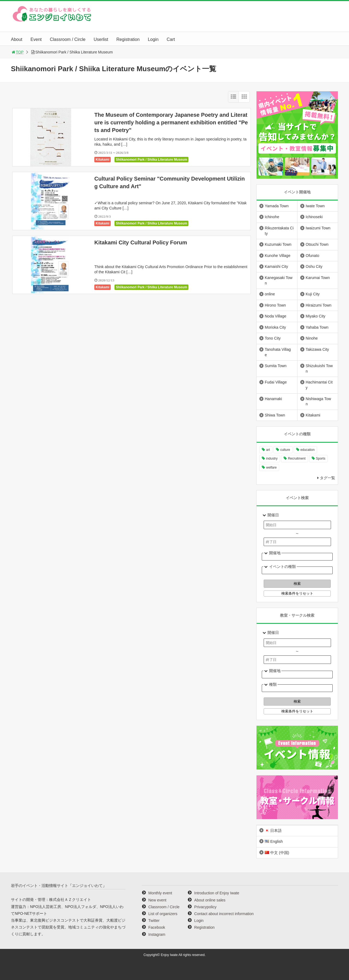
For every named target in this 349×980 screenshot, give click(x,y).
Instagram (157, 934)
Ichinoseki (314, 217)
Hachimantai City (319, 385)
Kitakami (103, 160)
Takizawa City (317, 349)
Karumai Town (318, 278)
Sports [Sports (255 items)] (321, 458)
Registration (128, 39)
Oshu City (314, 266)
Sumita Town (276, 366)
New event (157, 900)
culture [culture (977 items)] (285, 450)
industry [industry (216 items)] (272, 458)
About (17, 39)
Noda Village (276, 316)
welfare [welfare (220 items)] (271, 467)
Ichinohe (272, 217)
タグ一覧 (327, 478)
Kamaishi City (276, 266)
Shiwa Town (275, 415)
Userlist (101, 39)
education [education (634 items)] (308, 450)
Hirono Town (275, 305)
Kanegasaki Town (279, 280)
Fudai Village (276, 382)
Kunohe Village (278, 256)
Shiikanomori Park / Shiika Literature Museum (151, 160)
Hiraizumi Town (319, 305)
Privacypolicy (205, 907)
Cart (171, 39)
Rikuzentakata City (279, 231)
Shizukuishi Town (319, 368)
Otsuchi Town (317, 244)
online (270, 294)
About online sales (210, 900)
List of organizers (163, 914)
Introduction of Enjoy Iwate (217, 893)
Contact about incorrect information (224, 914)
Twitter (154, 921)
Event (36, 39)
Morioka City (275, 327)
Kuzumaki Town (278, 244)
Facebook (157, 927)
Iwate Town (315, 206)
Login (153, 39)
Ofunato (312, 256)
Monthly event (160, 893)
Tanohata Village (278, 352)
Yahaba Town (317, 327)
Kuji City (313, 294)
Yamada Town (277, 206)
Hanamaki (273, 399)
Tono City (273, 338)
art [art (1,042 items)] (268, 450)
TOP (17, 52)
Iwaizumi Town (318, 228)
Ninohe (312, 338)
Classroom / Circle (68, 39)
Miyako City (315, 316)
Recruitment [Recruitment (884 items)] (297, 458)
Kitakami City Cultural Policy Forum (141, 242)
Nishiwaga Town (318, 401)
